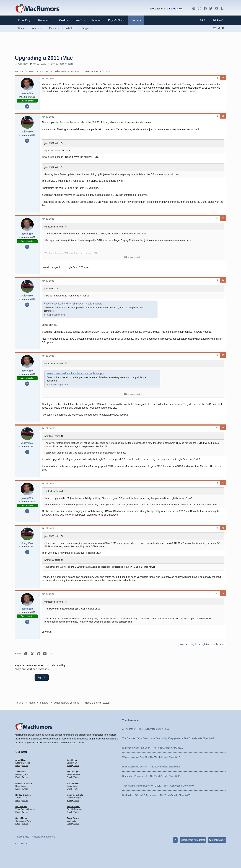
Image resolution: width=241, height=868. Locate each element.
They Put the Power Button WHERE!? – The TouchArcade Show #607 (158, 786)
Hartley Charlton (23, 795)
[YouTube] (217, 9)
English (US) (217, 840)
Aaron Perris (73, 818)
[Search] (219, 28)
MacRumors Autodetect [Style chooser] (193, 840)
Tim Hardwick (73, 783)
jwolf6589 (23, 64)
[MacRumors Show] (194, 9)
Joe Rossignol (73, 772)
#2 (166, 116)
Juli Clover (20, 772)
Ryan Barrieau (73, 806)
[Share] (160, 78)
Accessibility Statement (43, 837)
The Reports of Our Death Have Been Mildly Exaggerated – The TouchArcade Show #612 (168, 738)
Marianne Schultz (75, 795)
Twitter (25, 765)
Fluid (17, 843)
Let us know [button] (176, 9)
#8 (166, 555)
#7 (166, 500)
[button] (43, 20)
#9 (166, 627)
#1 (166, 78)
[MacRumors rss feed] (222, 9)
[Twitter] (211, 9)
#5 (166, 366)
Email (18, 765)
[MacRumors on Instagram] (199, 9)
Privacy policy (22, 837)
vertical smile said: (54, 233)
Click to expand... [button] (105, 264)
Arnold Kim (21, 760)
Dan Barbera (21, 806)
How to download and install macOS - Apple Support (73, 310)
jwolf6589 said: (52, 147)
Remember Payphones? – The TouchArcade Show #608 (151, 776)
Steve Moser (21, 818)
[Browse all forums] (214, 28)
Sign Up (199, 92)
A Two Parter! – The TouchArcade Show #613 (146, 729)
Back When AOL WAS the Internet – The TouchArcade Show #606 (156, 795)
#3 (166, 225)
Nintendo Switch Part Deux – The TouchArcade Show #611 (153, 748)
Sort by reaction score (62, 64)
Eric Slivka (72, 760)
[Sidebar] (224, 28)
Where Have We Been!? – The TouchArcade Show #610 (151, 757)
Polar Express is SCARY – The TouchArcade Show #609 (151, 767)
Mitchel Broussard (24, 783)
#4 (166, 287)
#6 (166, 441)
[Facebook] (205, 9)
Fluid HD (24, 843)
